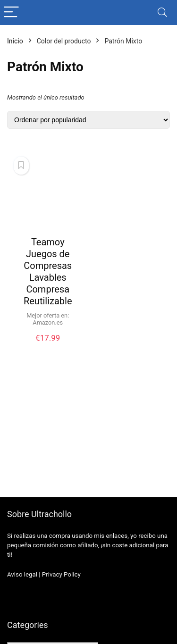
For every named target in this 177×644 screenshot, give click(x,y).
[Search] (162, 13)
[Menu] (11, 13)
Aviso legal (22, 574)
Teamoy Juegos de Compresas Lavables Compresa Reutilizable (48, 272)
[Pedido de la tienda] (88, 120)
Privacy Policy (61, 574)
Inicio (15, 41)
